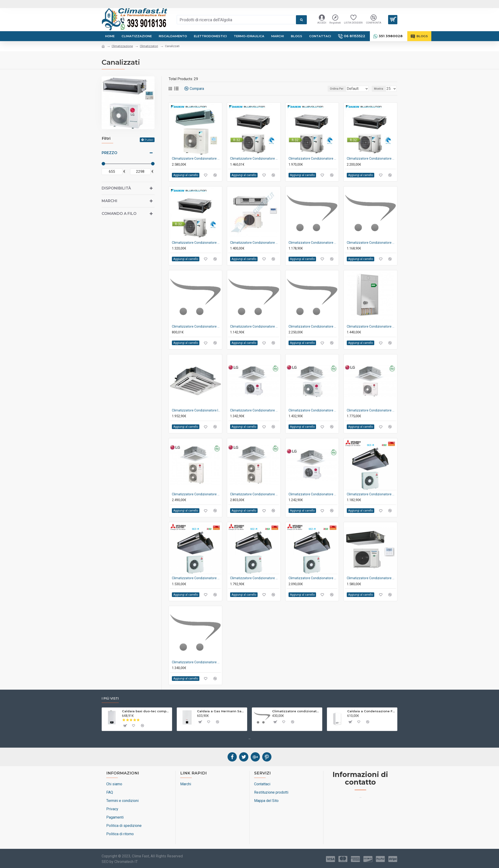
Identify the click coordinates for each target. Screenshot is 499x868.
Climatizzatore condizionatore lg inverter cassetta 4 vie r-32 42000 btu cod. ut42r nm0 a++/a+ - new (255, 494)
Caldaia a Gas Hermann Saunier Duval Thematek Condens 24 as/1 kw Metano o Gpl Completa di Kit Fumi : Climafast (221, 711)
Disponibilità (116, 188)
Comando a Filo (119, 214)
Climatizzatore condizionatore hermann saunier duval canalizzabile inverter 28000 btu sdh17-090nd (255, 243)
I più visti (110, 699)
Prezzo (110, 153)
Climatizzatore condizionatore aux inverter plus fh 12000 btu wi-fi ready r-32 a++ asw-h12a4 (296, 711)
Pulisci (149, 140)
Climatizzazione (122, 46)
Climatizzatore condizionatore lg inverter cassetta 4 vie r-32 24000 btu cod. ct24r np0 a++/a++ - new (371, 410)
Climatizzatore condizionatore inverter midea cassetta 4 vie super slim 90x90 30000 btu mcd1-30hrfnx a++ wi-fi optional (196, 410)
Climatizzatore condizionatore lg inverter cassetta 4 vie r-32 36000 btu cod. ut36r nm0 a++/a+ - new (196, 494)
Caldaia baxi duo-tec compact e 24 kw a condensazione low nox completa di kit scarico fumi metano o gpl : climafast (146, 711)
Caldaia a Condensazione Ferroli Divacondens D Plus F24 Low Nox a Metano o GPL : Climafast (371, 711)
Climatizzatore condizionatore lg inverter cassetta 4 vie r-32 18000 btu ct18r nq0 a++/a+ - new (313, 410)
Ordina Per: (328, 89)
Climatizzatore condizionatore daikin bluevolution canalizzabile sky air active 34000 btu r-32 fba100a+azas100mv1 (196, 158)
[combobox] (236, 20)
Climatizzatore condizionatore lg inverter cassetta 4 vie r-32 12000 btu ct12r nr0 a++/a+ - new (255, 410)
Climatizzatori (149, 46)
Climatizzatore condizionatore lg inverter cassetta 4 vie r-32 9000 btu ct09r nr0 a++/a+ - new (313, 494)
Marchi (110, 201)
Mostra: (380, 89)
